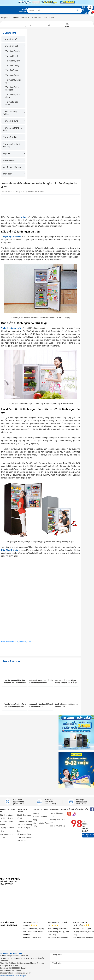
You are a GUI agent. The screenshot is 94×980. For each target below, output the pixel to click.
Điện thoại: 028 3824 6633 (33, 938)
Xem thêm (21, 841)
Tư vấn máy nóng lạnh (13, 81)
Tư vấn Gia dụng (14, 121)
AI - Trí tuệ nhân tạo (14, 167)
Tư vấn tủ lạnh (12, 56)
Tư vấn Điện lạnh (35, 18)
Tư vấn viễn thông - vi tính (14, 129)
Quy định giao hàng (24, 821)
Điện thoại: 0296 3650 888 (83, 938)
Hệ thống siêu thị (6, 818)
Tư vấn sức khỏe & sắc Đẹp (14, 145)
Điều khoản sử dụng (24, 825)
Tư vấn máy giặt (13, 51)
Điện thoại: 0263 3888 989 (58, 938)
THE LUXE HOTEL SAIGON (31, 924)
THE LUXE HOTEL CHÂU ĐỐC (81, 924)
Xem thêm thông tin (88, 835)
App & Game (14, 160)
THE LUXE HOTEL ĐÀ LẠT (57, 924)
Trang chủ (4, 18)
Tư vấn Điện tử (14, 39)
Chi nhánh (85, 10)
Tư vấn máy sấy (13, 75)
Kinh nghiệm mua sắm (18, 18)
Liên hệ (36, 813)
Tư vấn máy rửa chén (13, 96)
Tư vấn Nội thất (14, 137)
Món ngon (14, 174)
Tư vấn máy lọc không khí (12, 89)
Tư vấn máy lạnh (13, 61)
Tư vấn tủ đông (12, 66)
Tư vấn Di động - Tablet (14, 113)
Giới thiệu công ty (7, 815)
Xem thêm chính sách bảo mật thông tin (13, 976)
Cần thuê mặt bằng (24, 834)
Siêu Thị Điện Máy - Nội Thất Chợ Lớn (16, 642)
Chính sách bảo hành (25, 837)
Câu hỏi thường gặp (58, 826)
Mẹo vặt (14, 154)
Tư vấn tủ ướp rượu (12, 103)
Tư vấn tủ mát (12, 70)
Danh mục (24, 10)
